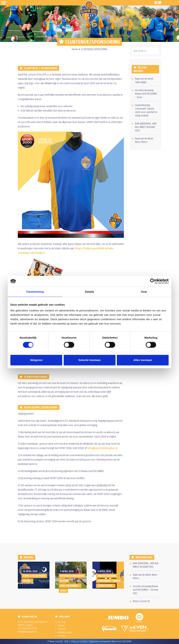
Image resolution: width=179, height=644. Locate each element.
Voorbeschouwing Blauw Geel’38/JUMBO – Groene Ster (146, 590)
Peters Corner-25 (141, 601)
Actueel (62, 629)
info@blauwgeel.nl (27, 632)
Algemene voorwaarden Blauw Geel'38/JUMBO (111, 641)
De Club (62, 622)
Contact (62, 636)
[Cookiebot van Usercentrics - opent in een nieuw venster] (153, 281)
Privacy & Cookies (79, 641)
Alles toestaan (143, 360)
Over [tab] (144, 292)
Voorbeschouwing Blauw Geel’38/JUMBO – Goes (146, 94)
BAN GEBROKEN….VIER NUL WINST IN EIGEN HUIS (146, 127)
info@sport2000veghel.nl (102, 448)
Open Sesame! (4, 3)
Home (75, 49)
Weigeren (36, 360)
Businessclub (65, 632)
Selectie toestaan (90, 360)
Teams (61, 626)
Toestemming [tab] (35, 292)
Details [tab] (89, 292)
